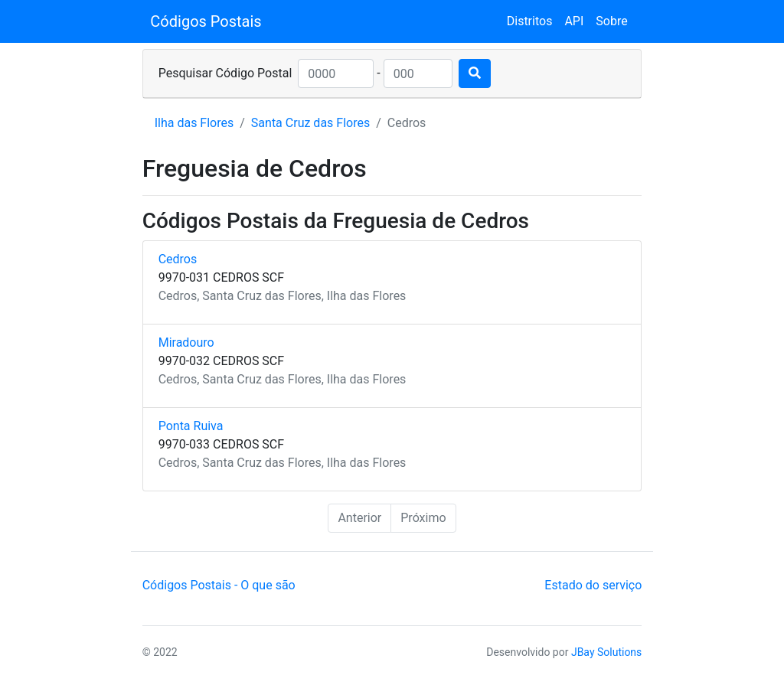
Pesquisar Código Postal (225, 73)
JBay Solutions (606, 652)
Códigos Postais (206, 21)
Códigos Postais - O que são (219, 585)
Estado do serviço (593, 585)
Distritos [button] (530, 21)
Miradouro (186, 342)
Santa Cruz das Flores (310, 123)
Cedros (178, 259)
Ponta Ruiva (191, 426)
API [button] (574, 21)
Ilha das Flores (194, 123)
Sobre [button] (611, 21)
